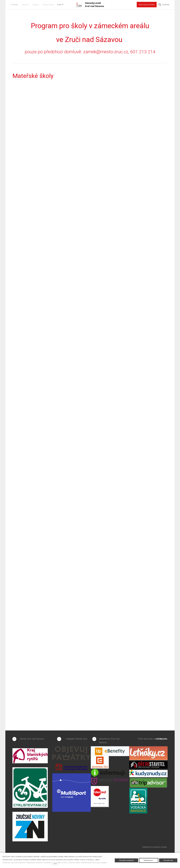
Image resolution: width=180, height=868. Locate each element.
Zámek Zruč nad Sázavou (32, 739)
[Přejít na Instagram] (59, 739)
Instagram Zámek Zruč (77, 739)
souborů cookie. (160, 847)
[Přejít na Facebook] (14, 739)
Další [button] (62, 5)
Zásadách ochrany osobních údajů (24, 866)
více (55, 863)
